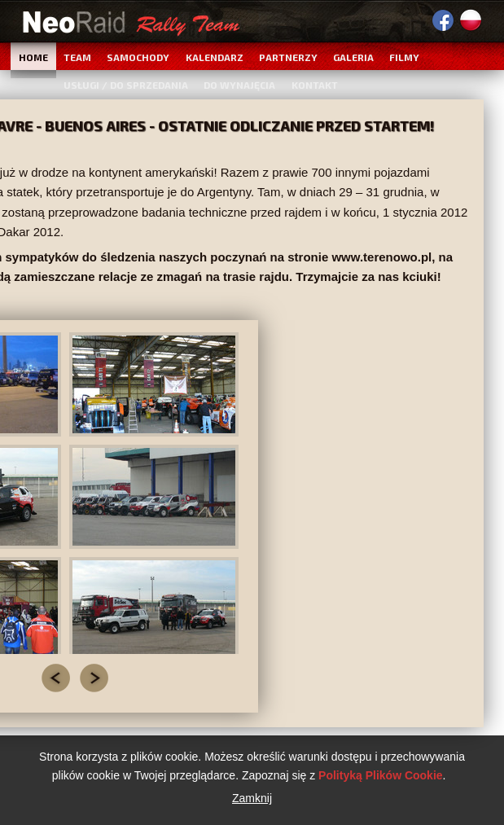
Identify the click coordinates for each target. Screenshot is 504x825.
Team (77, 57)
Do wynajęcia (239, 85)
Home (33, 57)
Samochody (138, 57)
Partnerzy (288, 57)
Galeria (353, 57)
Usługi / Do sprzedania (126, 85)
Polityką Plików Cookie (381, 775)
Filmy (404, 57)
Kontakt (315, 85)
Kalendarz (215, 57)
